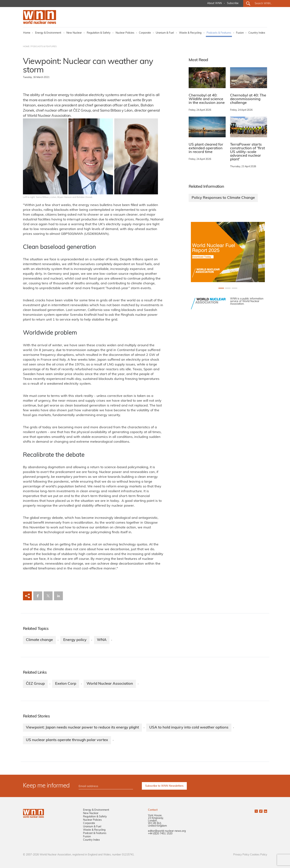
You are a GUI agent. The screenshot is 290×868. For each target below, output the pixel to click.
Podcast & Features (95, 833)
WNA (102, 640)
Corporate (145, 33)
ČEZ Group (35, 684)
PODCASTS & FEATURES (44, 47)
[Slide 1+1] (228, 288)
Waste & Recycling (190, 33)
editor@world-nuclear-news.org (167, 831)
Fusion (240, 33)
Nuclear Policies (125, 33)
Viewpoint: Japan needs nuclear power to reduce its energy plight (82, 728)
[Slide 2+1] (235, 288)
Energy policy (75, 640)
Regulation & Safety (99, 33)
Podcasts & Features (219, 33)
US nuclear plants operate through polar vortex (67, 740)
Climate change (39, 640)
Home (27, 33)
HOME (26, 47)
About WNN (214, 3)
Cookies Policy (259, 855)
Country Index (257, 33)
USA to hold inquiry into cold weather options (189, 728)
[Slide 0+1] (221, 288)
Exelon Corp (66, 684)
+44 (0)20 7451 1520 (160, 834)
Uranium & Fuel (165, 33)
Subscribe (233, 3)
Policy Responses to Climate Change (223, 198)
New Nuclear (74, 33)
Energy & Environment (48, 33)
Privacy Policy (241, 855)
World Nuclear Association (110, 684)
